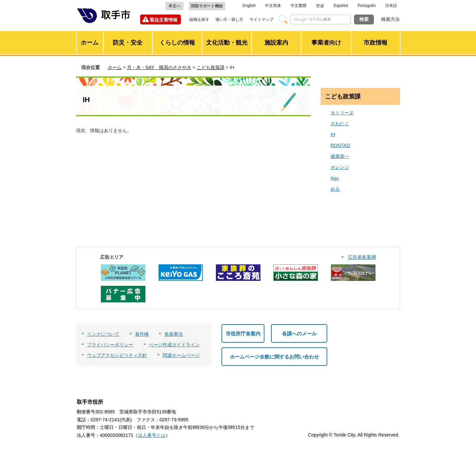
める (335, 189)
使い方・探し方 (229, 19)
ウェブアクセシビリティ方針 (117, 355)
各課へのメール (299, 334)
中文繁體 (298, 6)
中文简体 (273, 6)
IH (333, 134)
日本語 (391, 6)
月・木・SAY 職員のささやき (159, 67)
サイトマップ (261, 19)
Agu (335, 178)
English (249, 6)
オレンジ (340, 167)
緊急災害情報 (164, 20)
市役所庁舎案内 (243, 334)
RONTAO (340, 145)
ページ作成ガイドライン (174, 345)
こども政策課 (211, 67)
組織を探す (199, 19)
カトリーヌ (342, 113)
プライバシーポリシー (110, 345)
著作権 (142, 334)
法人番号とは (152, 435)
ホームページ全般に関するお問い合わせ (274, 357)
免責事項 (174, 334)
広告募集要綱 (362, 257)
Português (367, 6)
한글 (320, 6)
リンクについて (103, 334)
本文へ (175, 6)
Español (341, 6)
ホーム (115, 67)
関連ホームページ (181, 355)
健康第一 (340, 156)
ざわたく (340, 124)
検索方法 (390, 19)
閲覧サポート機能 (207, 6)
